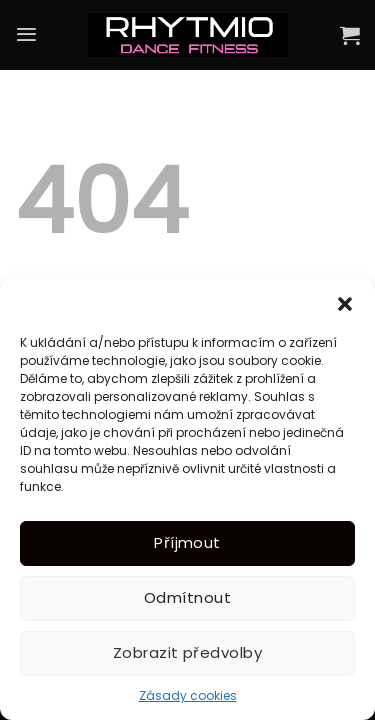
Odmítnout (187, 597)
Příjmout (187, 542)
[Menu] (26, 34)
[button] (345, 304)
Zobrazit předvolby (187, 652)
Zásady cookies (188, 695)
